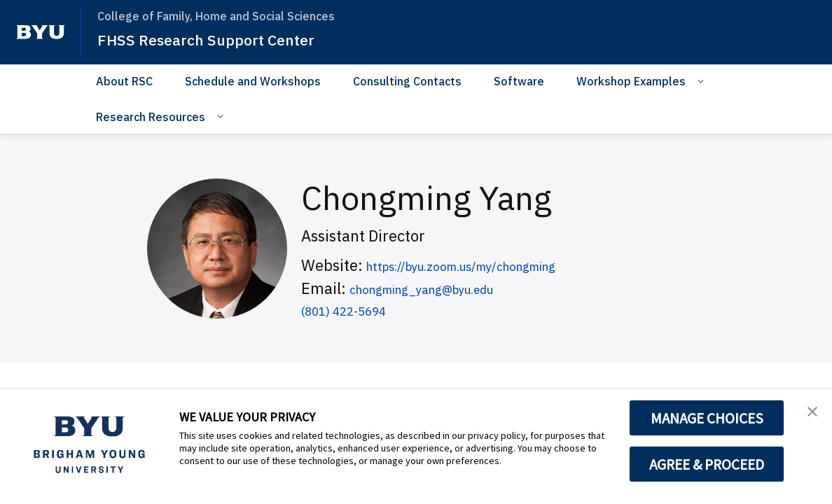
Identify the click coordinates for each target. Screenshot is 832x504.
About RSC (124, 81)
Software (519, 81)
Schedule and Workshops (253, 81)
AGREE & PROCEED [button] (707, 464)
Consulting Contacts (407, 81)
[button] (809, 414)
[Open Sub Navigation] (703, 80)
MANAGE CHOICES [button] (707, 418)
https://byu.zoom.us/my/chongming (494, 265)
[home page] (41, 32)
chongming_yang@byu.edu (447, 288)
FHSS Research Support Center (217, 39)
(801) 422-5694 (357, 310)
